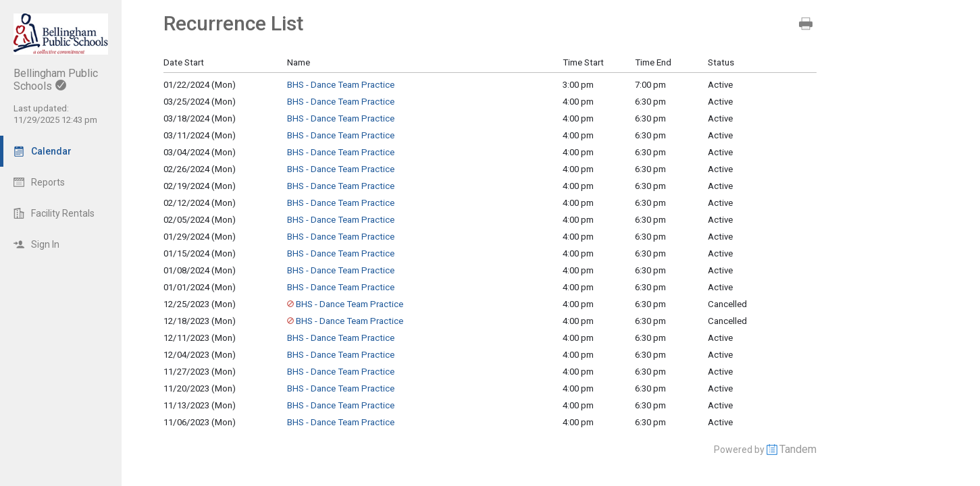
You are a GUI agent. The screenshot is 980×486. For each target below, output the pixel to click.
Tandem (798, 449)
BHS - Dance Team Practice (341, 85)
